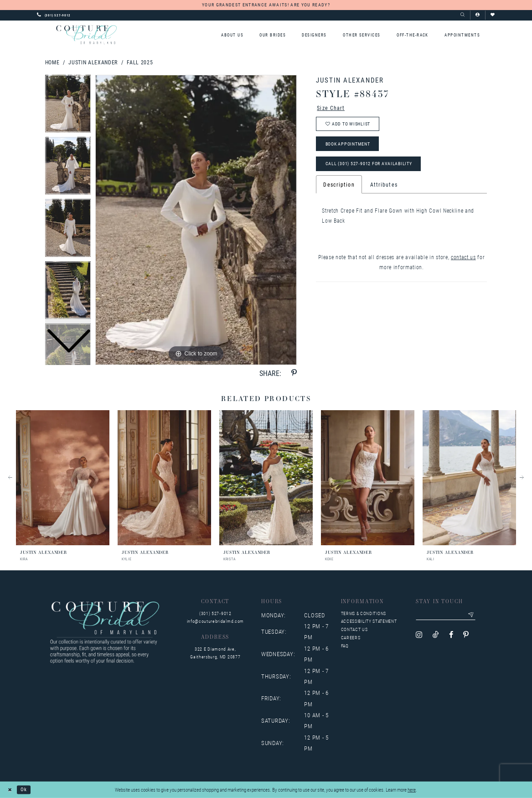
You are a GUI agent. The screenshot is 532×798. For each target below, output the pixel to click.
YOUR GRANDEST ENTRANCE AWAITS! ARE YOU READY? (266, 5)
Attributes (384, 184)
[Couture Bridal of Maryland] (87, 34)
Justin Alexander (93, 62)
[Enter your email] (446, 615)
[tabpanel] (196, 220)
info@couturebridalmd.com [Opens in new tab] (215, 621)
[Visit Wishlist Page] (493, 15)
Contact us (354, 629)
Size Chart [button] (331, 108)
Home (52, 62)
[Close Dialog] (10, 790)
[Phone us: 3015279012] (54, 15)
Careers (351, 638)
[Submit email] (471, 615)
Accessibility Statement (369, 621)
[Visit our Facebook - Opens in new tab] (451, 635)
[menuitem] (232, 35)
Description (339, 184)
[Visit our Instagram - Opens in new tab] (419, 635)
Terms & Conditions (364, 613)
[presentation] (63, 478)
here (412, 790)
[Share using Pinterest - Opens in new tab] (294, 373)
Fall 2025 (140, 62)
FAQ (345, 646)
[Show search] (462, 15)
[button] (478, 15)
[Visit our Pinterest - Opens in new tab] (466, 635)
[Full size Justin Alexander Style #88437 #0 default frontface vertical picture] (196, 220)
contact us (463, 257)
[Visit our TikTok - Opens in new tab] (436, 635)
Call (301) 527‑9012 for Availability (369, 164)
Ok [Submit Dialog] (24, 790)
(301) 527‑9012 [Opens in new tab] (215, 613)
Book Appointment (348, 144)
